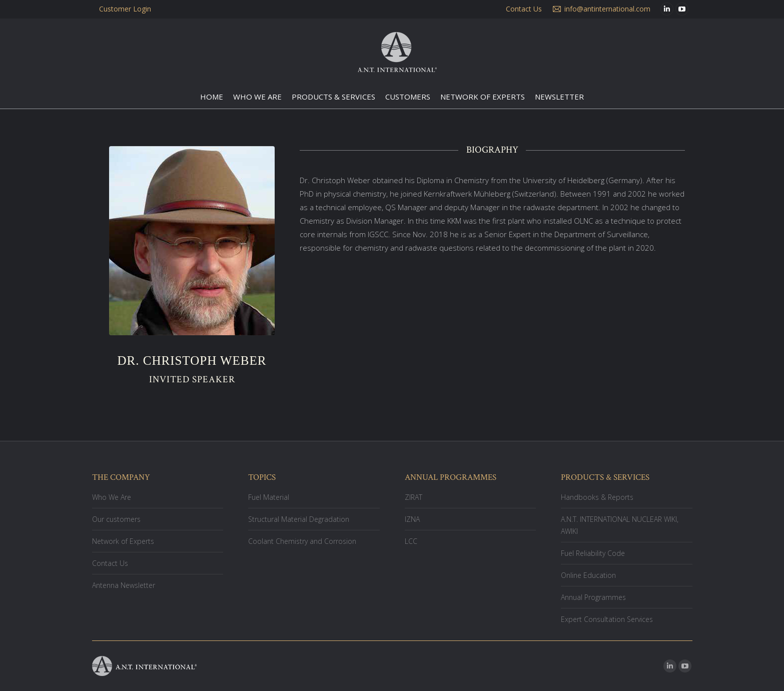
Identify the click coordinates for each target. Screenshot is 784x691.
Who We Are (112, 497)
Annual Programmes (593, 597)
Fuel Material (269, 497)
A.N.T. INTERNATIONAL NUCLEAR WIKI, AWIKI (620, 525)
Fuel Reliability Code (593, 553)
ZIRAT (414, 497)
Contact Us (110, 563)
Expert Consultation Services (607, 619)
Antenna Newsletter (124, 585)
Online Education (588, 575)
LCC (411, 541)
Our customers (116, 519)
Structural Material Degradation (299, 519)
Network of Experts (123, 541)
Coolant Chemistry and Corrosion (302, 541)
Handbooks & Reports (597, 497)
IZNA (412, 519)
